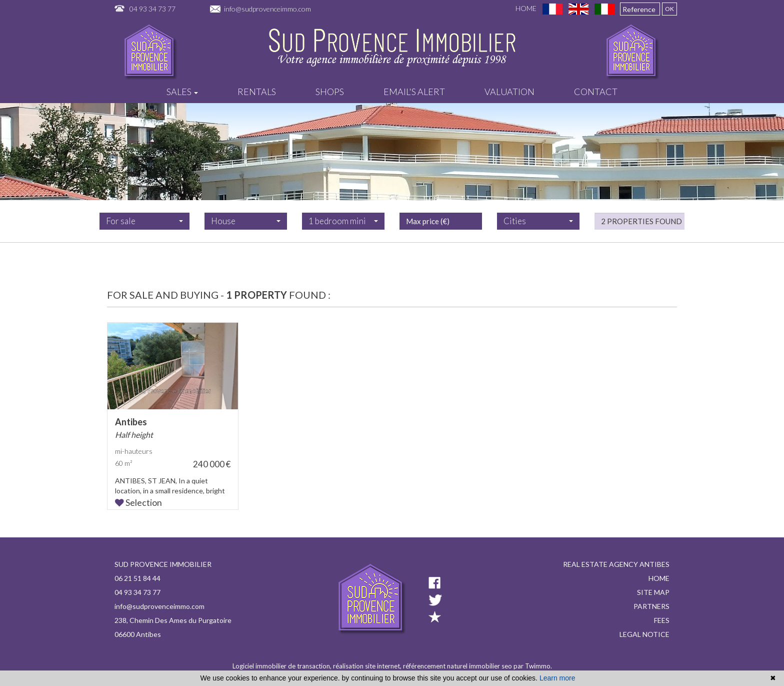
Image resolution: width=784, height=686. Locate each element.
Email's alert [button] (414, 92)
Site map (653, 592)
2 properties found (641, 237)
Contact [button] (596, 92)
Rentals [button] (257, 92)
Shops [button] (330, 92)
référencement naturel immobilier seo (458, 666)
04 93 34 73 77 (152, 9)
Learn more (557, 678)
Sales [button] (182, 92)
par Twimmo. (533, 666)
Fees (662, 620)
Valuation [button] (509, 92)
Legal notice (644, 634)
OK (669, 9)
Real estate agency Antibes (616, 564)
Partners (651, 606)
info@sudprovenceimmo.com (267, 9)
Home (526, 8)
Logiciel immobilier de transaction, (283, 666)
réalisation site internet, (368, 666)
